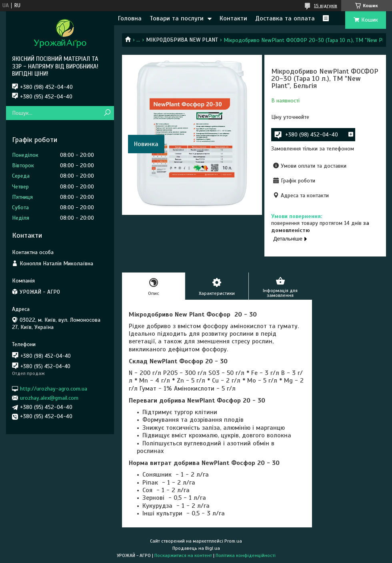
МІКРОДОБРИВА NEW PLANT (182, 40)
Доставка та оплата (285, 18)
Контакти (233, 18)
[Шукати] (107, 113)
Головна (130, 18)
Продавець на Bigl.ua (196, 548)
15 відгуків (326, 6)
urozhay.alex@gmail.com (49, 398)
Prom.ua (233, 541)
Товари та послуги (177, 18)
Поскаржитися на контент (183, 555)
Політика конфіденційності (246, 555)
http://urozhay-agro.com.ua (54, 388)
